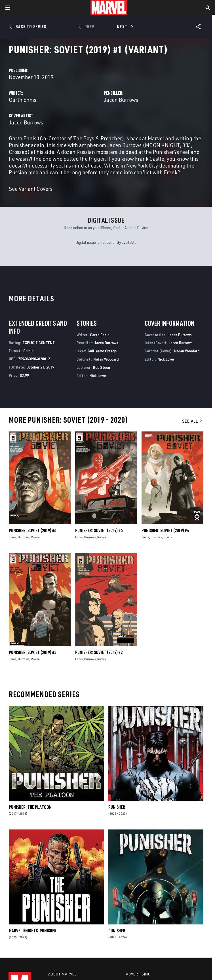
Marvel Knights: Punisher (33, 931)
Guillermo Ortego (102, 351)
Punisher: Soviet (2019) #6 (32, 530)
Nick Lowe (98, 375)
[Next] (124, 27)
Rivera (35, 537)
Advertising (138, 974)
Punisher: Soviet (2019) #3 (32, 652)
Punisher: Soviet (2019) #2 (99, 652)
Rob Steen (102, 367)
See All (193, 421)
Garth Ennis (23, 100)
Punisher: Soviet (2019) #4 (165, 530)
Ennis (13, 537)
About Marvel (62, 974)
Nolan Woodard (106, 359)
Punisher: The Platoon (30, 807)
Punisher (117, 807)
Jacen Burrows (121, 100)
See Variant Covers (31, 189)
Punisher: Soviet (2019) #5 (99, 530)
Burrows (24, 537)
